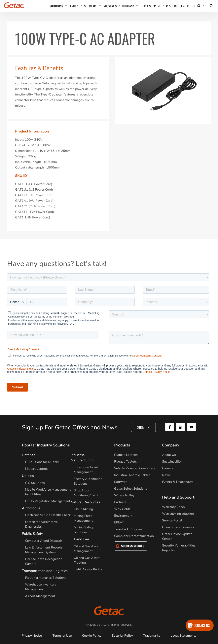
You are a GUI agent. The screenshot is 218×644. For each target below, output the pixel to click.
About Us (169, 455)
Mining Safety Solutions (84, 530)
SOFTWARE (91, 6)
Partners (120, 502)
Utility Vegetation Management (48, 501)
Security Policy (122, 636)
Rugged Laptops (126, 455)
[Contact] (194, 6)
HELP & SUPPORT (150, 6)
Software (121, 482)
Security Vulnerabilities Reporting (179, 548)
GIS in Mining (83, 509)
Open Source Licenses (178, 527)
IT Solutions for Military (42, 462)
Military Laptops (37, 469)
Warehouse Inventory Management (41, 587)
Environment (123, 516)
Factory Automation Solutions (88, 481)
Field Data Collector (88, 569)
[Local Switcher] (199, 6)
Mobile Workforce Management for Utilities (48, 492)
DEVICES (74, 6)
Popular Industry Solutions (46, 445)
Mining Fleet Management (83, 518)
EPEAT (119, 522)
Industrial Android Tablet (132, 475)
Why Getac (122, 509)
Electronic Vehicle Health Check (48, 515)
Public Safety (32, 534)
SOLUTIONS (56, 6)
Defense (29, 455)
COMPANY (128, 6)
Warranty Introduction (178, 514)
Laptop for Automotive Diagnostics (41, 524)
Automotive (31, 508)
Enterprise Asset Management (86, 470)
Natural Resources (85, 502)
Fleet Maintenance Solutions (46, 578)
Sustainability (172, 462)
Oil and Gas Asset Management (87, 549)
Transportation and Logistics (45, 571)
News (166, 475)
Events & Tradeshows (178, 482)
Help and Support (178, 497)
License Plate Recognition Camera (44, 561)
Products (122, 445)
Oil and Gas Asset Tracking (87, 560)
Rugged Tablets (126, 462)
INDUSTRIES (110, 6)
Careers (168, 468)
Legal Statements (183, 636)
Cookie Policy (92, 636)
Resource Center (177, 6)
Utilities (28, 476)
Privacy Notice (32, 636)
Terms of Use (62, 636)
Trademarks (152, 636)
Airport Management (40, 596)
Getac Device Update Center (177, 536)
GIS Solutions (35, 483)
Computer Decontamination (134, 536)
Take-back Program (128, 529)
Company (171, 445)
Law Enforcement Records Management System (44, 550)
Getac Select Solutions (131, 489)
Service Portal (172, 520)
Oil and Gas (80, 539)
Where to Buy (124, 495)
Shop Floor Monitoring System (88, 493)
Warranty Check (174, 507)
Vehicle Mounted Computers (135, 468)
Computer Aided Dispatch (44, 541)
